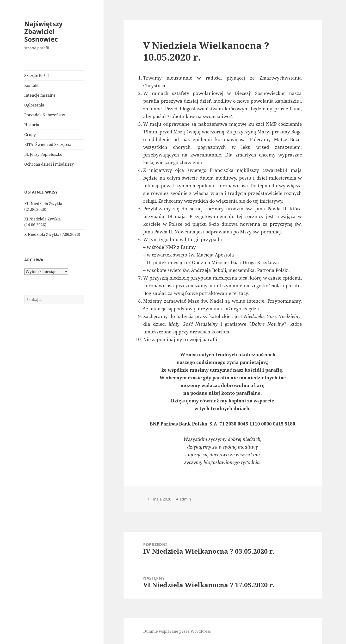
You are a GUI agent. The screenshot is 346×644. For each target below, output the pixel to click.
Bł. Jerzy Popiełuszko (43, 154)
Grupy (30, 135)
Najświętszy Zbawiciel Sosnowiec (43, 31)
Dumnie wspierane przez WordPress (177, 631)
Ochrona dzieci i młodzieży (49, 164)
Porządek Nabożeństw (45, 115)
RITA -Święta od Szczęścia (48, 144)
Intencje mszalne (40, 95)
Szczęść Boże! (37, 75)
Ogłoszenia (34, 105)
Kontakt (31, 85)
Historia (32, 125)
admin (185, 499)
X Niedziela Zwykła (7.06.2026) (52, 234)
